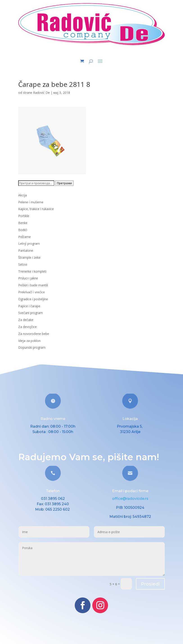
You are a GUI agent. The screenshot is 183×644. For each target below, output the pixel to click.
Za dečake (26, 320)
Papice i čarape (29, 306)
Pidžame (25, 237)
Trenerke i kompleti (32, 271)
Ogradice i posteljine (33, 299)
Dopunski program (32, 347)
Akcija (23, 195)
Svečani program (30, 313)
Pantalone (26, 250)
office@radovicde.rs (130, 499)
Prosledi (150, 584)
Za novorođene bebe (34, 334)
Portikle (24, 216)
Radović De (41, 93)
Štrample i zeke (29, 257)
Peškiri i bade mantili (33, 285)
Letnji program (29, 243)
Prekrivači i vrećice (32, 292)
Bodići (23, 230)
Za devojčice (27, 327)
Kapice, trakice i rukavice (36, 209)
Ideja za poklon (29, 341)
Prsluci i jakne (28, 278)
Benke (23, 223)
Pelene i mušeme (31, 202)
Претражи (64, 183)
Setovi (23, 264)
